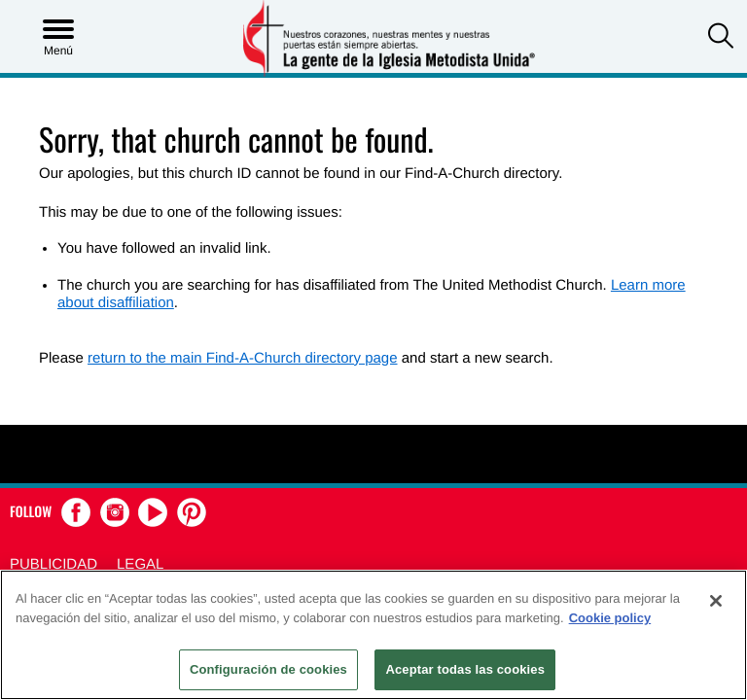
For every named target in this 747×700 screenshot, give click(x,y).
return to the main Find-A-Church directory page (242, 358)
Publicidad (53, 564)
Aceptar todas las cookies (465, 669)
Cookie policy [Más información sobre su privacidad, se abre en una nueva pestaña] (610, 618)
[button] (721, 38)
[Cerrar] (716, 601)
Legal (140, 564)
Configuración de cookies (268, 669)
